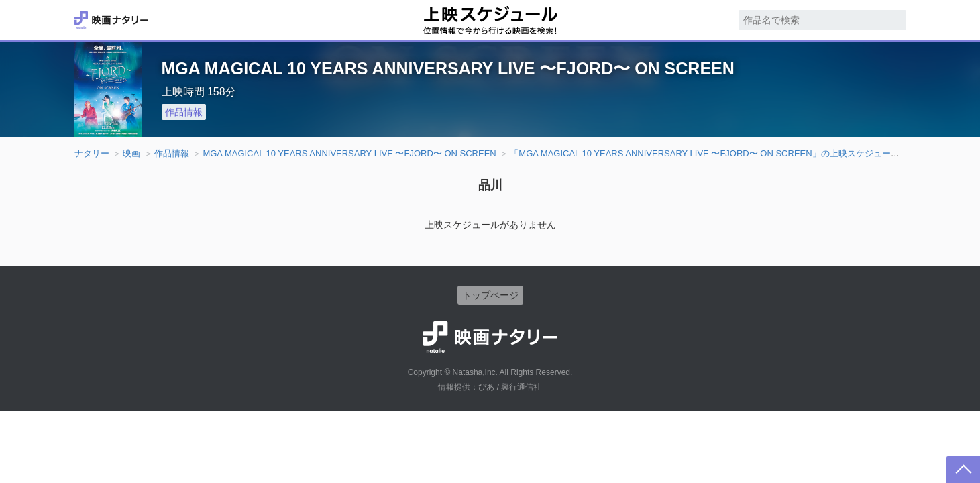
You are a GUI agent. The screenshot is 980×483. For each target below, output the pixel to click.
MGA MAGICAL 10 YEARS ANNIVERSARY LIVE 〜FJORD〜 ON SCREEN (349, 153)
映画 (131, 153)
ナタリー (92, 153)
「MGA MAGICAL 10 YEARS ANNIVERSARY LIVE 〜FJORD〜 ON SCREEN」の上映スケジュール (704, 153)
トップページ (490, 295)
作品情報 (184, 112)
